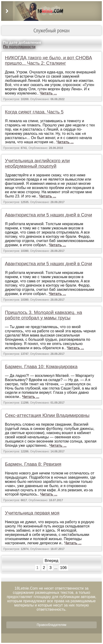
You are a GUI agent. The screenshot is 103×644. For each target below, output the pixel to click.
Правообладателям (51, 625)
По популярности (19, 47)
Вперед (51, 561)
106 (63, 568)
